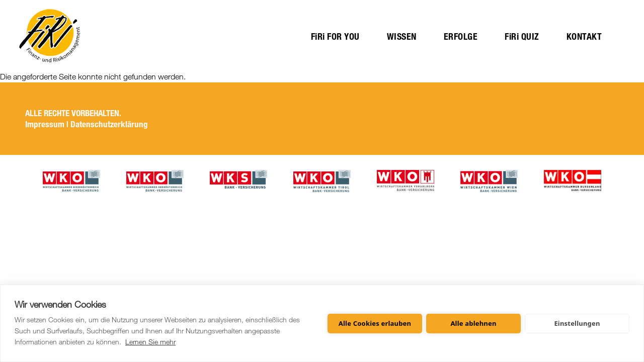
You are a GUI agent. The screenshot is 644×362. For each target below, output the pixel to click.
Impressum (45, 124)
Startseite (49, 36)
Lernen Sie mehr (150, 342)
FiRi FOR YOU (335, 37)
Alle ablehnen (473, 323)
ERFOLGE (461, 37)
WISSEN (402, 37)
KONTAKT (584, 37)
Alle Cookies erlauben (375, 323)
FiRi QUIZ (522, 37)
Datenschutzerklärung (109, 124)
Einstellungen (577, 323)
